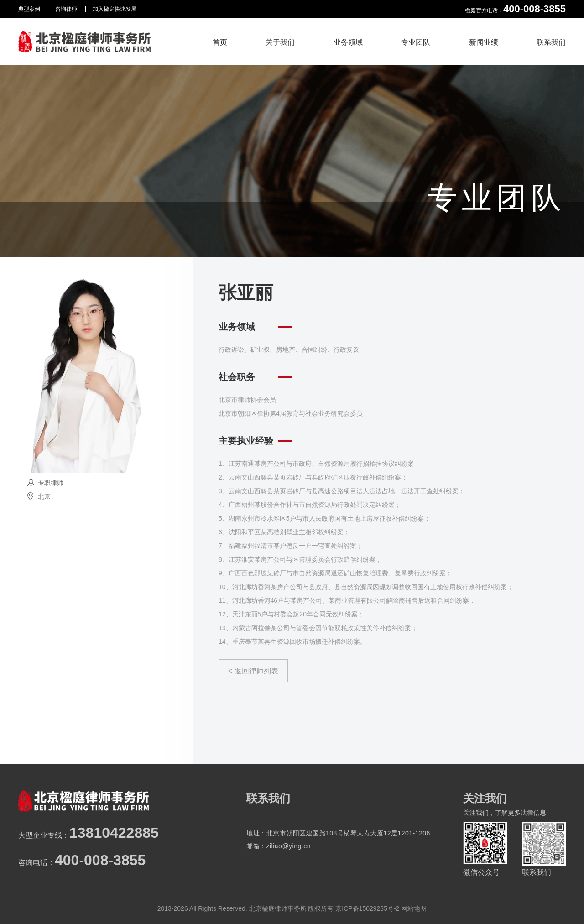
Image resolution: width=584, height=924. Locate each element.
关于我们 (280, 42)
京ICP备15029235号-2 (367, 908)
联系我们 (551, 42)
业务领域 (348, 42)
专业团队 (416, 42)
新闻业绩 (484, 42)
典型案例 (29, 9)
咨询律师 (67, 9)
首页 (220, 42)
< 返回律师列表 (253, 671)
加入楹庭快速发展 (115, 9)
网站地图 (414, 908)
